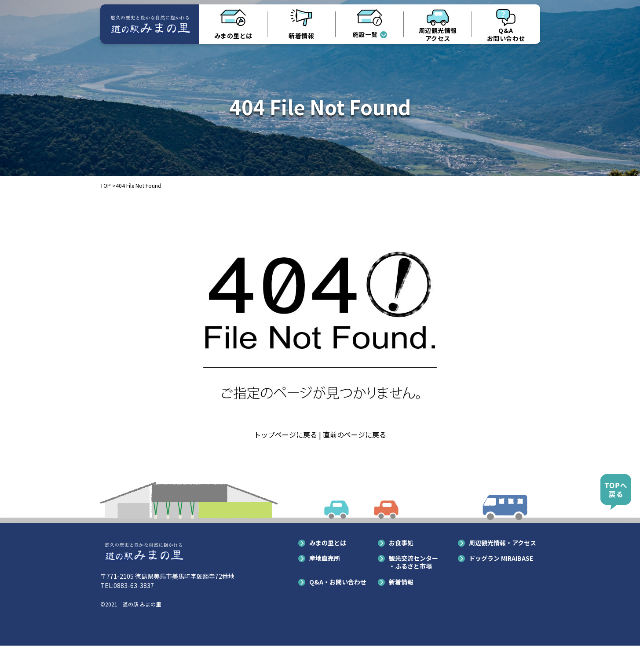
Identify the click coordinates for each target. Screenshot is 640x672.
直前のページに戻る (355, 435)
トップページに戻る (285, 435)
